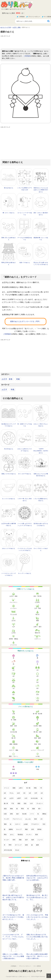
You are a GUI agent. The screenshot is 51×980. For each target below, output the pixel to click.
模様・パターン (14, 756)
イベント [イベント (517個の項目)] (7, 788)
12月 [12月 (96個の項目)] (26, 798)
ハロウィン (37, 639)
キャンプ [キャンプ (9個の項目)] (19, 829)
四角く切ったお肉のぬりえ (9, 239)
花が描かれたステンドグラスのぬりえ (9, 425)
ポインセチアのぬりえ (25, 474)
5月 (13, 682)
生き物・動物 (38, 726)
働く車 (14, 738)
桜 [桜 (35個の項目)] (28, 809)
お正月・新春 (7, 379)
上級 (13, 776)
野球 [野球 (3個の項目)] (10, 845)
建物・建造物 (13, 744)
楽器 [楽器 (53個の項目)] (5, 809)
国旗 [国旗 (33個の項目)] (33, 809)
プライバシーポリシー (34, 17)
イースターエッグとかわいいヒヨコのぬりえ (25, 549)
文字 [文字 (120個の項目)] (36, 793)
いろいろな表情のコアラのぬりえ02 (25, 189)
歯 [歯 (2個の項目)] (32, 845)
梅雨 (38, 621)
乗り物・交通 (38, 732)
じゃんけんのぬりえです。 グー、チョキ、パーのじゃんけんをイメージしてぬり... (13, 937)
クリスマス (14, 645)
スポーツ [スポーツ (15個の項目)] (18, 824)
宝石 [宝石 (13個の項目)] (44, 824)
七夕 (13, 627)
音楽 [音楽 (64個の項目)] (25, 803)
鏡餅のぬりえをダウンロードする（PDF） (26, 321)
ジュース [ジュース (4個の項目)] (40, 840)
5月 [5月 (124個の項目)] (24, 793)
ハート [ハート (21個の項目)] (32, 814)
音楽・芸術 (37, 744)
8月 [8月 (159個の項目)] (5, 793)
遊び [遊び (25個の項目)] (18, 814)
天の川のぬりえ (9, 449)
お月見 (14, 633)
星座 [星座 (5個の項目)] (37, 835)
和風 (13, 390)
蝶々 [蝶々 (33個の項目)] (40, 809)
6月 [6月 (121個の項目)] (30, 793)
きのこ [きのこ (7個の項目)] (12, 835)
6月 (38, 682)
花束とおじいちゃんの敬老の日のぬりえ (41, 475)
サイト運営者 (47, 17)
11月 (14, 701)
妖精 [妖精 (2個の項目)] (26, 845)
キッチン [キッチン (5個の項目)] (29, 835)
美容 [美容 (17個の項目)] (36, 819)
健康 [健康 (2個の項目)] (37, 845)
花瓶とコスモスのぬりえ (9, 474)
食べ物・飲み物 (37, 714)
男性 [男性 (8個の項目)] (5, 835)
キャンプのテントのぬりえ (41, 549)
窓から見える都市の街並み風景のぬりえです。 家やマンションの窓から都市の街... (37, 956)
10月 (37, 695)
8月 (38, 688)
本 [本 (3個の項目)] (5, 845)
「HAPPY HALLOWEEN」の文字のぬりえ (41, 451)
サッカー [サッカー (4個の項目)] (7, 840)
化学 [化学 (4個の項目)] (26, 840)
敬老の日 (38, 633)
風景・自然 (14, 726)
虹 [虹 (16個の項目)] (11, 824)
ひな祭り (38, 602)
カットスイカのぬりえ (9, 499)
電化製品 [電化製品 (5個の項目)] (20, 835)
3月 (13, 676)
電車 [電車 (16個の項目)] (5, 824)
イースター (14, 608)
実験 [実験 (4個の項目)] (20, 840)
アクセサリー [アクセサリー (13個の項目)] (35, 824)
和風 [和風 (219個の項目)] (35, 788)
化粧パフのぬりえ (25, 263)
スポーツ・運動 (14, 750)
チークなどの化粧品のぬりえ (25, 239)
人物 (13, 714)
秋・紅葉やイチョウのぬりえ (25, 425)
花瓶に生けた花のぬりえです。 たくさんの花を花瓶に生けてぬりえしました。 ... (37, 937)
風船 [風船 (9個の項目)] (26, 829)
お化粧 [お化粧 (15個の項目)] (26, 824)
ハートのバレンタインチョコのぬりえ (9, 574)
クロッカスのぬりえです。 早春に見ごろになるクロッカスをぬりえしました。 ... (37, 917)
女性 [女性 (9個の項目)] (33, 829)
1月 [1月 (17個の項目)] (41, 819)
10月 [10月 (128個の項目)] (18, 793)
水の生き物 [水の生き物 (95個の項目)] (34, 798)
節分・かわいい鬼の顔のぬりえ (41, 214)
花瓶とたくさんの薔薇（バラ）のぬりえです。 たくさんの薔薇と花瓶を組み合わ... (13, 956)
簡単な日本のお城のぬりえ (9, 264)
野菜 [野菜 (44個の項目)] (22, 809)
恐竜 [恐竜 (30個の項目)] (11, 814)
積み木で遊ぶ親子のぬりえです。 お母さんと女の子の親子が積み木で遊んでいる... (13, 897)
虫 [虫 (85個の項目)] (42, 798)
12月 (37, 701)
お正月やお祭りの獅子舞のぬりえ (9, 525)
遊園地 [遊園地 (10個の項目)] (11, 829)
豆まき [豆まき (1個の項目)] (17, 850)
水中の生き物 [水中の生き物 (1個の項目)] (8, 850)
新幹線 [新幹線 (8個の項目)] (39, 829)
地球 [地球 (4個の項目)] (33, 840)
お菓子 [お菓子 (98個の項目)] (19, 798)
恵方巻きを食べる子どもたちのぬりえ (41, 525)
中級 (38, 769)
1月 (13, 670)
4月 (38, 676)
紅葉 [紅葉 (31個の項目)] (5, 814)
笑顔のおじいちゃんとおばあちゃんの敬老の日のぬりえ (41, 190)
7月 (13, 688)
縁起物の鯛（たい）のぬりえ (41, 239)
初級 (18, 379)
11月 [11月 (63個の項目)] (31, 803)
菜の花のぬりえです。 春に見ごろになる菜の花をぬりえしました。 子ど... (37, 897)
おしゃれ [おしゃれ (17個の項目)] (28, 819)
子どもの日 (14, 614)
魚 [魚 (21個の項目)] (38, 814)
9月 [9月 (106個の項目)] (5, 798)
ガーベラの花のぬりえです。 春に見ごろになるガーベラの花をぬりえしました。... (13, 917)
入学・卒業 (37, 608)
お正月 (4, 390)
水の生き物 (14, 732)
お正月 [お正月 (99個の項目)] (12, 798)
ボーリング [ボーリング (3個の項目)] (18, 845)
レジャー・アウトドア (38, 750)
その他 (37, 756)
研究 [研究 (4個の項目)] (14, 840)
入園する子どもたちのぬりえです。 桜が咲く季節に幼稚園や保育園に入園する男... (13, 878)
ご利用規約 (22, 17)
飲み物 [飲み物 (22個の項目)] (24, 814)
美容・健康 (37, 738)
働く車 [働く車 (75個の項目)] (6, 803)
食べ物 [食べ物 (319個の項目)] (28, 788)
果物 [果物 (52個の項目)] (11, 809)
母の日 (37, 614)
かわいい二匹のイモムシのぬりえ (41, 425)
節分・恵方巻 (38, 596)
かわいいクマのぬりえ (9, 548)
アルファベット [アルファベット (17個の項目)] (17, 819)
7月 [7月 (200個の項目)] (41, 788)
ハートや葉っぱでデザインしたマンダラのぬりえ (25, 525)
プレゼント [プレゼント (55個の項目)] (40, 803)
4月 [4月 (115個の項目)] (42, 793)
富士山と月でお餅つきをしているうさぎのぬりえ (41, 264)
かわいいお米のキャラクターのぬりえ (25, 450)
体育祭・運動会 (14, 639)
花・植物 (13, 720)
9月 (13, 695)
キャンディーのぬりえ (25, 573)
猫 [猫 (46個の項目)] (17, 809)
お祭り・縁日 (38, 627)
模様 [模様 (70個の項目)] (19, 803)
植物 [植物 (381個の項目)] (14, 788)
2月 (38, 670)
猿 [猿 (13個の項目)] (5, 829)
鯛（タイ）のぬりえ (9, 213)
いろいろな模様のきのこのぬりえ (41, 500)
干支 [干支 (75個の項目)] (13, 803)
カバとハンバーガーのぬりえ (25, 214)
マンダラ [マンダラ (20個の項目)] (7, 819)
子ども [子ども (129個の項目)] (12, 793)
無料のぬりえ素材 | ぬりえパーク (25, 971)
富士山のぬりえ (9, 188)
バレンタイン (13, 602)
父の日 (14, 621)
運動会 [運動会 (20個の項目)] (44, 814)
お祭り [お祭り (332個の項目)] (21, 788)
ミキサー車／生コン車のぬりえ (25, 500)
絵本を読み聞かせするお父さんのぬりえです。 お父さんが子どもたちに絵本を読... (37, 878)
